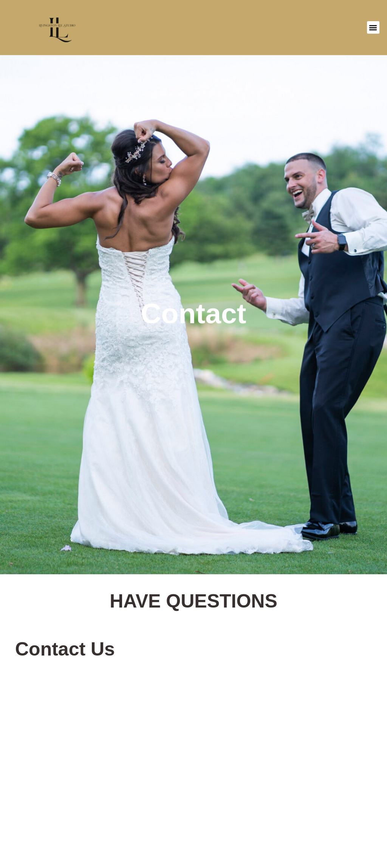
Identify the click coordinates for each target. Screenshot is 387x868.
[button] (373, 27)
